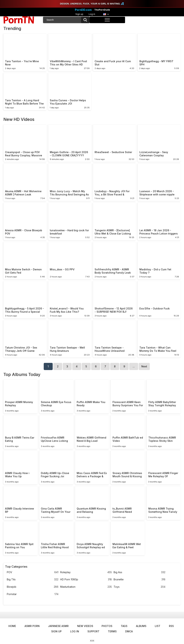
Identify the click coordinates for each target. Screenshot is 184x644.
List (158, 626)
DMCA (129, 631)
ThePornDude (102, 10)
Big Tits (33, 580)
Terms (112, 631)
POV (33, 572)
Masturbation (86, 587)
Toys (139, 587)
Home (12, 626)
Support (93, 631)
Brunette (139, 580)
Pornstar (33, 594)
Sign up (79, 14)
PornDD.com (83, 10)
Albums (141, 626)
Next (144, 366)
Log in (92, 14)
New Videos (85, 626)
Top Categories (16, 567)
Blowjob (33, 587)
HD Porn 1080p (86, 580)
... (134, 366)
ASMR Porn (32, 626)
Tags (124, 626)
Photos (107, 626)
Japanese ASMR (58, 626)
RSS (171, 626)
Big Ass (139, 572)
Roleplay (86, 572)
